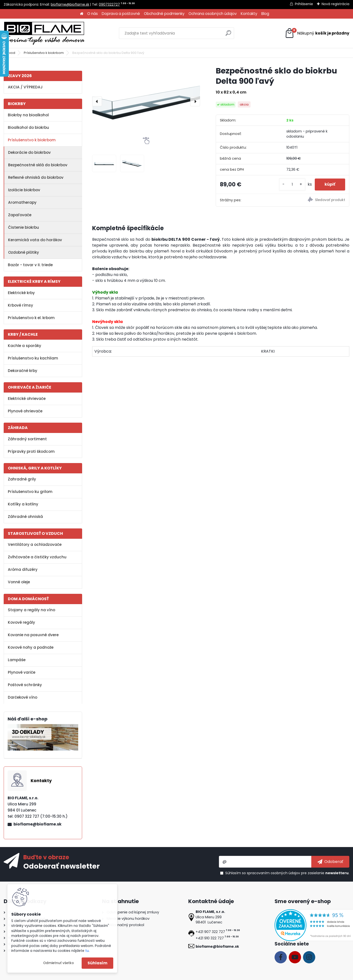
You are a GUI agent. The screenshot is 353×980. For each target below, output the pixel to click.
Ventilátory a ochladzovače (35, 544)
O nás (93, 14)
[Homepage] (82, 14)
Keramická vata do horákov (35, 240)
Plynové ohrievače (25, 411)
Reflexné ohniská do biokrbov (36, 177)
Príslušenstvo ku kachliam (33, 358)
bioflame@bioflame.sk (70, 4)
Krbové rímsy (20, 305)
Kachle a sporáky (25, 346)
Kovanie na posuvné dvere (33, 635)
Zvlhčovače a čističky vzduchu (37, 557)
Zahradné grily (22, 479)
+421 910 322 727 (210, 938)
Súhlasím (97, 963)
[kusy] (292, 185)
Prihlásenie (304, 4)
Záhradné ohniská (25, 517)
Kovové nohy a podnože (31, 647)
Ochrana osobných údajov (213, 14)
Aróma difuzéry (23, 569)
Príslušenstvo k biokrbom (44, 53)
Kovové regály (21, 622)
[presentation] (97, 101)
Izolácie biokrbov (24, 190)
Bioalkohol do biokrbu (28, 127)
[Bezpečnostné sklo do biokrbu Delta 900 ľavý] (146, 101)
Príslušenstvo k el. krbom (31, 318)
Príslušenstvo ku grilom (30, 492)
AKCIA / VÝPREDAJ (25, 87)
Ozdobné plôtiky (24, 252)
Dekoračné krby (23, 371)
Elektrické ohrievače (27, 399)
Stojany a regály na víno (32, 610)
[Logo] (44, 33)
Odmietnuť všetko (58, 963)
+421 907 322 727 (210, 932)
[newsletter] (330, 862)
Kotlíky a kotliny (23, 504)
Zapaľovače (20, 215)
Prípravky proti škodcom (31, 451)
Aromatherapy (22, 202)
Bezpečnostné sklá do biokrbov (38, 165)
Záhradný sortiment (27, 439)
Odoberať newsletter (62, 866)
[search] (228, 35)
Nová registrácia (335, 4)
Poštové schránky (25, 685)
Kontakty (249, 14)
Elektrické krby (21, 293)
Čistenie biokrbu (24, 227)
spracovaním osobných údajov (273, 873)
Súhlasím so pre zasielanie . (287, 873)
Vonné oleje (19, 582)
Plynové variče (22, 672)
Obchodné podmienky (164, 14)
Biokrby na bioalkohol (28, 115)
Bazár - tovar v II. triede (30, 265)
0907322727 (109, 4)
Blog (265, 14)
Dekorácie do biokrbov (29, 152)
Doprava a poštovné (121, 14)
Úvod (11, 53)
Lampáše (17, 660)
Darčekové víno (23, 697)
